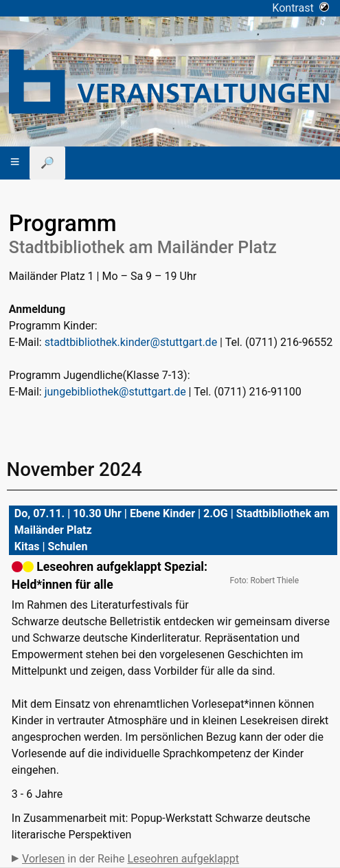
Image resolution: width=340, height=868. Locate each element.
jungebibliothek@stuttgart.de (115, 392)
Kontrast (301, 8)
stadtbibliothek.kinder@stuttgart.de (131, 342)
